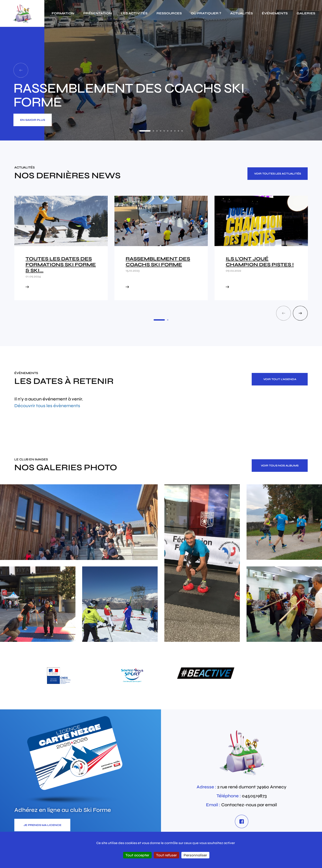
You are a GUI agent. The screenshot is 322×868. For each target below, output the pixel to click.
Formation (63, 13)
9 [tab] (178, 131)
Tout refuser (166, 855)
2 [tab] (153, 131)
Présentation (98, 13)
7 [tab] (171, 131)
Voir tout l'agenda (280, 379)
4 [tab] (161, 131)
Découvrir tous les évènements (47, 406)
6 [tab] (168, 131)
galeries (306, 13)
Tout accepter (137, 855)
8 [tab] (175, 131)
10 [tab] (182, 131)
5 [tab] (164, 131)
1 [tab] (145, 131)
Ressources (169, 13)
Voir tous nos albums (280, 466)
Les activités (134, 13)
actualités (241, 13)
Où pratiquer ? (206, 13)
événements (275, 13)
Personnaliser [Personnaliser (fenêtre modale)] (195, 855)
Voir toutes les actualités (278, 174)
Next (301, 70)
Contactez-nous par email (249, 805)
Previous (21, 70)
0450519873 (254, 796)
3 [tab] (157, 131)
